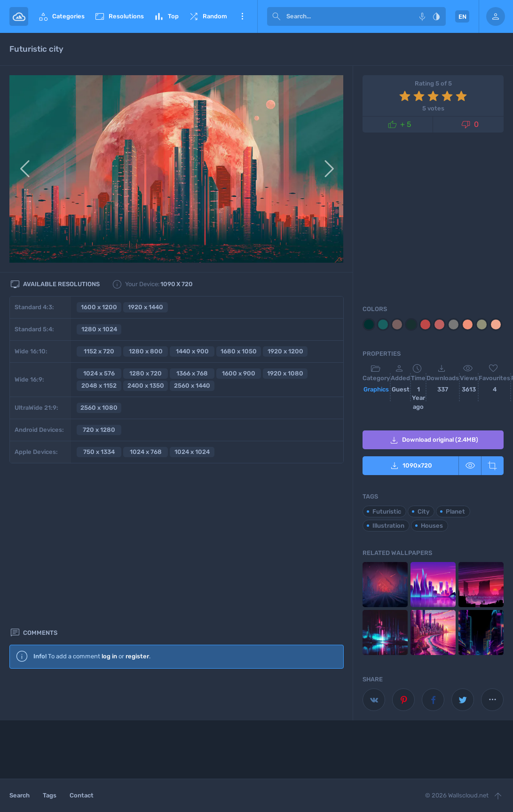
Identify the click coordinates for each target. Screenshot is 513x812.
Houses (432, 526)
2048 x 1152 (99, 386)
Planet (455, 511)
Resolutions (119, 16)
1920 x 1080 (285, 373)
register (137, 498)
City (423, 511)
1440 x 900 (192, 351)
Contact (82, 795)
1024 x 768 (146, 452)
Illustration (388, 526)
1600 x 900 (239, 373)
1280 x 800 (146, 351)
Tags (50, 795)
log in (109, 498)
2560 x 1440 (192, 386)
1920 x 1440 (146, 307)
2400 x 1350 (146, 386)
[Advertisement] (177, 595)
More (242, 16)
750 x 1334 (99, 452)
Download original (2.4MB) (433, 440)
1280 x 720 (146, 373)
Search (20, 795)
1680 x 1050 (239, 351)
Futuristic (387, 511)
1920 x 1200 (285, 351)
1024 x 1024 (192, 452)
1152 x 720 (99, 351)
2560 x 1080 (99, 408)
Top (166, 16)
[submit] (276, 16)
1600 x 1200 (99, 307)
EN (462, 17)
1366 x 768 (192, 373)
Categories (61, 16)
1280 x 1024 (99, 329)
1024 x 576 (99, 373)
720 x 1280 (99, 430)
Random (208, 16)
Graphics (376, 389)
